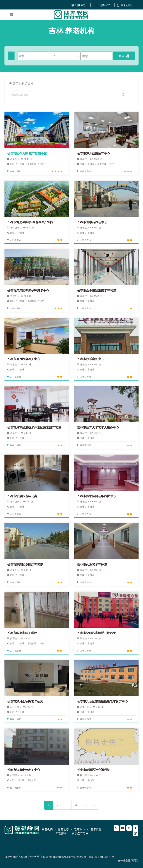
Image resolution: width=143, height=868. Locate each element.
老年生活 (80, 829)
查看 (124, 56)
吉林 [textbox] (22, 56)
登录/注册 (125, 5)
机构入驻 (103, 5)
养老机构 (19, 83)
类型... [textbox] (86, 56)
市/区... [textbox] (55, 56)
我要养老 (79, 5)
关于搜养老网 (80, 833)
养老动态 (63, 829)
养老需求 (61, 833)
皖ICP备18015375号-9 (101, 857)
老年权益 (96, 829)
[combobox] (33, 56)
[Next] (94, 805)
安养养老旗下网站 (128, 860)
